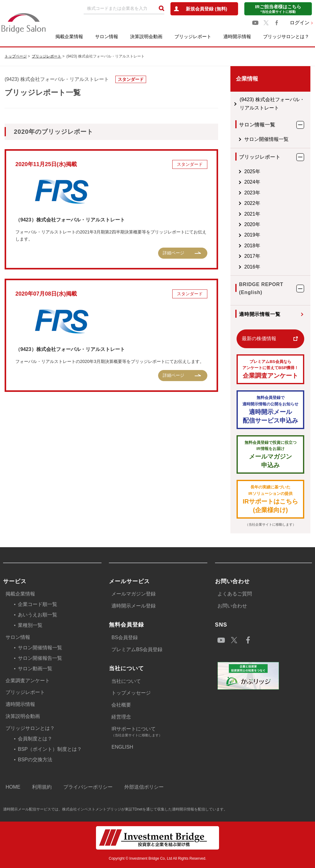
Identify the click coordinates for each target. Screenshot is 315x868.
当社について (126, 681)
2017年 (234, 256)
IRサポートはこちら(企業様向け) (261, 499)
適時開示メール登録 (134, 606)
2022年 (234, 203)
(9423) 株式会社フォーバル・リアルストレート (261, 104)
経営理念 (121, 717)
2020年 (234, 224)
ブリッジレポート (193, 36)
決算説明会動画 (146, 36)
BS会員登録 (124, 637)
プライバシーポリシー (88, 787)
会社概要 (121, 705)
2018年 (234, 246)
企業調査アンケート (261, 369)
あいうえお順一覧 (38, 615)
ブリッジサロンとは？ (286, 36)
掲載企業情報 (69, 36)
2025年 (234, 171)
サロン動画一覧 (35, 669)
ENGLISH (122, 747)
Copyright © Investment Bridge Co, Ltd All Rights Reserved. (157, 858)
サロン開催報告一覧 (40, 658)
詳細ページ (155, 253)
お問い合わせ (232, 606)
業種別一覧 (30, 625)
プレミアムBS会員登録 (137, 649)
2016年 (234, 267)
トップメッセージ (131, 693)
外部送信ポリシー (144, 787)
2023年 (234, 193)
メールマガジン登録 (134, 594)
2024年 (234, 182)
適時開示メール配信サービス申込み (261, 409)
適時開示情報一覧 (241, 314)
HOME (13, 787)
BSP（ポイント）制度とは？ (50, 749)
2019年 (234, 235)
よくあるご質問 (235, 594)
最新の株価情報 (241, 338)
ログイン (300, 23)
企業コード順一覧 (38, 604)
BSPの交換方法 (35, 760)
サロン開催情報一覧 (248, 139)
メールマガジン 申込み (261, 454)
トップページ (16, 56)
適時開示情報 (237, 36)
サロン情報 (107, 36)
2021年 (234, 214)
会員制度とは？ (35, 739)
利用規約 (42, 787)
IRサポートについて (159, 732)
